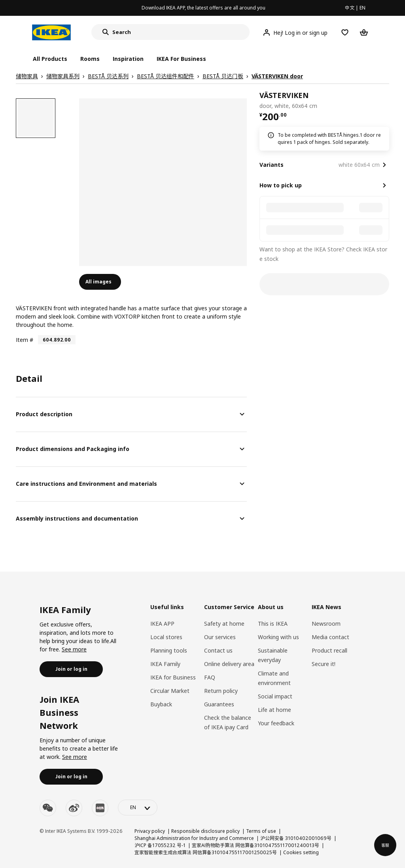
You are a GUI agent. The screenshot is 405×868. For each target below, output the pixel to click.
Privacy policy (150, 831)
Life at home (274, 710)
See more (74, 649)
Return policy (221, 691)
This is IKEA (273, 624)
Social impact (275, 696)
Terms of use (261, 831)
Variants (272, 165)
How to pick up (281, 185)
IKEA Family (165, 664)
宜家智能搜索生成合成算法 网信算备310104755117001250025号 (206, 852)
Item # (25, 340)
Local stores (166, 637)
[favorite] (386, 100)
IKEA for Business (173, 677)
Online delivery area (229, 664)
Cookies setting (301, 852)
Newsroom (326, 624)
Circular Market (170, 691)
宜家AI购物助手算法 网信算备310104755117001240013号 (255, 845)
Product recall (329, 650)
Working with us (278, 637)
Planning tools (169, 650)
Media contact (330, 637)
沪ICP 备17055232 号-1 (160, 845)
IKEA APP (162, 624)
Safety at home (224, 624)
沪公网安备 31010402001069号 (296, 838)
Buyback (161, 704)
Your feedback (276, 723)
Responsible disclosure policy (205, 831)
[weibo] (74, 808)
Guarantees (219, 704)
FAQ (210, 677)
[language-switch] (138, 808)
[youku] (100, 808)
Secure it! (324, 664)
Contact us (218, 650)
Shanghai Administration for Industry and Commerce (194, 838)
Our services (220, 637)
